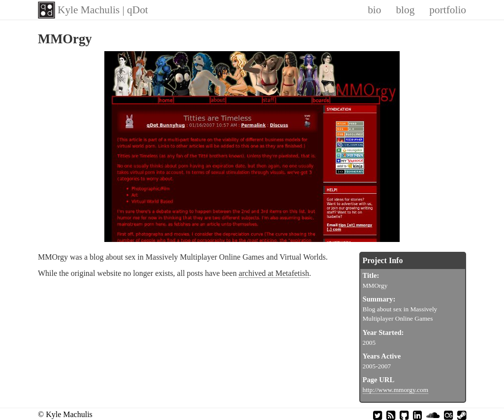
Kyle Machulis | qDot (103, 10)
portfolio (448, 10)
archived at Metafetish (274, 273)
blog (405, 10)
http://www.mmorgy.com (396, 390)
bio (374, 10)
